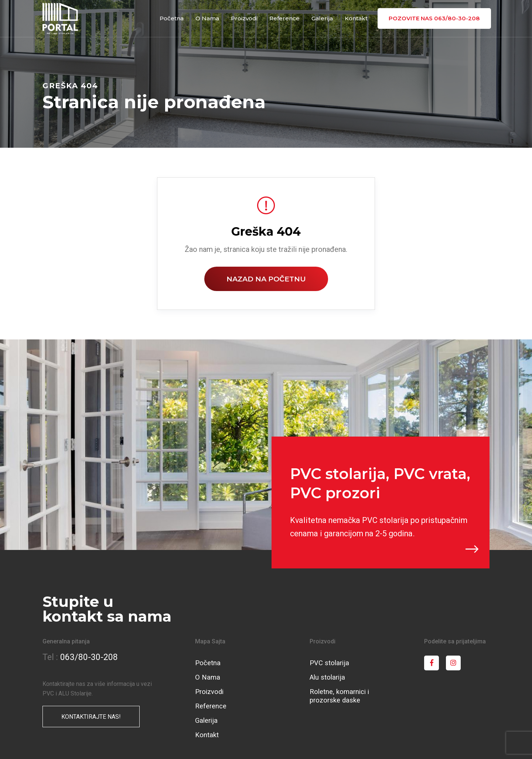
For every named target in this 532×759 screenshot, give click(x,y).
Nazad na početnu (266, 279)
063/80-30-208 (89, 657)
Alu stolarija (327, 677)
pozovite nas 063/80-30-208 (435, 18)
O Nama (208, 18)
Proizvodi (245, 18)
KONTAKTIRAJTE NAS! (91, 717)
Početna (173, 18)
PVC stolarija (329, 663)
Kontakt (357, 18)
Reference (286, 18)
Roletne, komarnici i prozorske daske (339, 696)
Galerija (323, 18)
